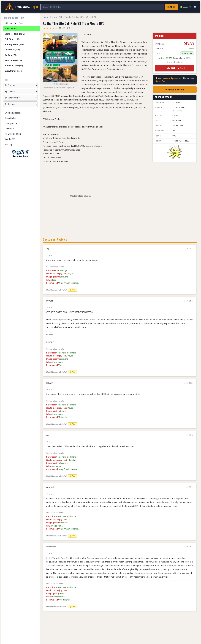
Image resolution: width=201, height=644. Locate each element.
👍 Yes (72, 290)
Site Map (9, 145)
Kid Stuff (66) (11, 29)
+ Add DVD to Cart (175, 68)
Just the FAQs (10, 139)
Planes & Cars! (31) (14, 66)
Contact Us (9, 129)
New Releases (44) (14, 60)
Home (45, 17)
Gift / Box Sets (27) (14, 23)
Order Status (10, 118)
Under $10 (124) (12, 50)
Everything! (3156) (14, 71)
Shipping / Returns (13, 113)
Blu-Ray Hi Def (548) (14, 45)
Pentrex (54, 17)
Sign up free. (160, 81)
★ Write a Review (175, 89)
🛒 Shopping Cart (13, 134)
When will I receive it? (175, 62)
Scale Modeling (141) (15, 34)
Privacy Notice (11, 123)
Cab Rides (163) (12, 39)
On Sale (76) (11, 55)
